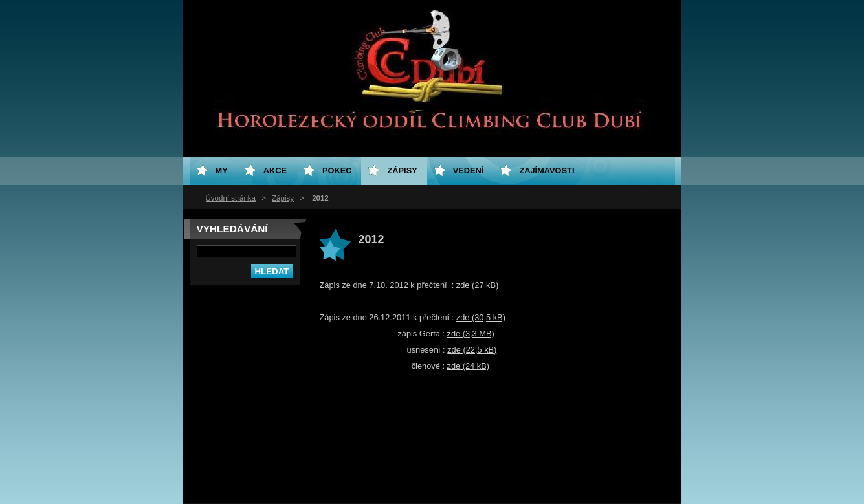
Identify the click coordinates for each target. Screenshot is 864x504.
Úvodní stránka (231, 198)
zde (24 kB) (468, 366)
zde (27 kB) (477, 285)
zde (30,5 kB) (481, 317)
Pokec (337, 170)
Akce (275, 170)
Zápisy (283, 198)
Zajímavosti (547, 170)
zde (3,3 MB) (470, 334)
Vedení (469, 170)
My (222, 170)
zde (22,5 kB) (472, 350)
